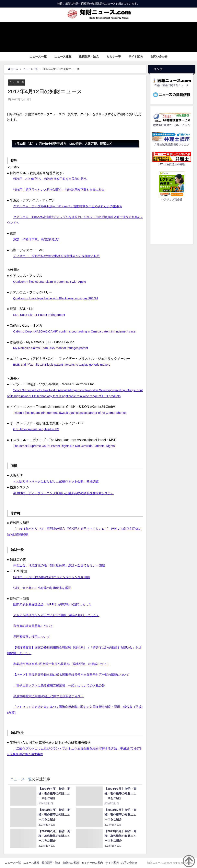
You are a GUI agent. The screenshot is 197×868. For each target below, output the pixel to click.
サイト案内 (136, 56)
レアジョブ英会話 (172, 199)
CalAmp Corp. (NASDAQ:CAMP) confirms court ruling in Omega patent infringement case (77, 331)
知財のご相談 (71, 863)
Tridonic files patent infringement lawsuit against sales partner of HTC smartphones (73, 413)
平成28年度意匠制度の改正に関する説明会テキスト (51, 696)
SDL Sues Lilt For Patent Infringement (40, 315)
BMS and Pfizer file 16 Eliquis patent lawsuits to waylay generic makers (64, 364)
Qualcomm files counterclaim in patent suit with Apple (51, 281)
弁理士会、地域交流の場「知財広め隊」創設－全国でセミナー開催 (62, 565)
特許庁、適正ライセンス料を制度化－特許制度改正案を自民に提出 (62, 190)
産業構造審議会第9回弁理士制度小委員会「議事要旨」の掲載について (65, 664)
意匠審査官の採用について (33, 637)
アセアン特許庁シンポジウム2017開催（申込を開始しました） (59, 615)
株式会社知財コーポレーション (172, 125)
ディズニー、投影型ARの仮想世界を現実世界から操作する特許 (59, 256)
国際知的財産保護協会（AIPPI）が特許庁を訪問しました (55, 604)
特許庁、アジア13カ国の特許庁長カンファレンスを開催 (54, 577)
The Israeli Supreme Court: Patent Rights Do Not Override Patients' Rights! (67, 446)
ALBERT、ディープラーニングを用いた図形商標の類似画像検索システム (67, 493)
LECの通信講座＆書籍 (172, 164)
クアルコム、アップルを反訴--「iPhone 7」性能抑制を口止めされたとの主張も (71, 206)
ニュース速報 (63, 56)
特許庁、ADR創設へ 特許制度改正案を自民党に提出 (53, 179)
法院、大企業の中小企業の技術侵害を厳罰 (44, 588)
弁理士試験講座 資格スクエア (172, 145)
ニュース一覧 (38, 56)
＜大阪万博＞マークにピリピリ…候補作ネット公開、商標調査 (59, 481)
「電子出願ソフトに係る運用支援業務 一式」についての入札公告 (62, 685)
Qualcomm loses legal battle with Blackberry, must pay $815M (58, 298)
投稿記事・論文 (89, 56)
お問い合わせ (159, 56)
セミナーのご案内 (92, 863)
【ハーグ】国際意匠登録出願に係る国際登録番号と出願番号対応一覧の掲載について (75, 675)
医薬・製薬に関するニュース (172, 85)
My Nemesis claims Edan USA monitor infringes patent (52, 348)
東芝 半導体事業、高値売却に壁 (38, 239)
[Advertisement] (172, 222)
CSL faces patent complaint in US (37, 429)
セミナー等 (114, 56)
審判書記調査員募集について (34, 626)
